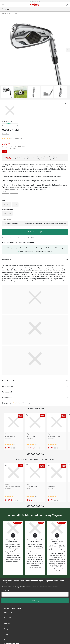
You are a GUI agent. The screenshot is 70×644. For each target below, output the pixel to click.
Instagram (7, 629)
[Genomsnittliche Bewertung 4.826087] (52, 497)
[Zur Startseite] (35, 5)
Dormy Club (8, 612)
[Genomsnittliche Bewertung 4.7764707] (9, 497)
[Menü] (3, 5)
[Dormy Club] (61, 5)
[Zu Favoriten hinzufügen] (67, 104)
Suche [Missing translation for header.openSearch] (5, 9)
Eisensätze (5, 134)
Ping (10, 14)
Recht (14, 196)
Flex (3, 200)
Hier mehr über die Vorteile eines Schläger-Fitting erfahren (26, 189)
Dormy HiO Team (10, 618)
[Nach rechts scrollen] (68, 50)
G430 (16, 14)
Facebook (7, 623)
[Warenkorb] (67, 5)
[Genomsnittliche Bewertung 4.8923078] (30, 497)
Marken (4, 14)
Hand (4, 192)
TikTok (6, 634)
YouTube (7, 640)
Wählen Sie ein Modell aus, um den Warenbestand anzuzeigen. (46, 223)
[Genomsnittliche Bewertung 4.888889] (9, 445)
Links (6, 196)
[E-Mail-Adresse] (35, 594)
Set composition (7, 209)
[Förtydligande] (24, 147)
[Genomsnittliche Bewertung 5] (6, 138)
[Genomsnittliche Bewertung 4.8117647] (52, 445)
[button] (30, 453)
